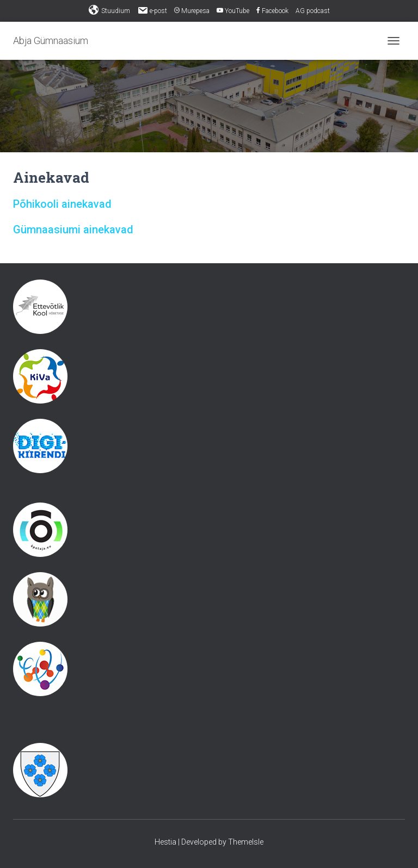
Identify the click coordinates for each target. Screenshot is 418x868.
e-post (152, 10)
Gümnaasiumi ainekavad (73, 230)
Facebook (272, 11)
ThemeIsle (246, 842)
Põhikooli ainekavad (62, 204)
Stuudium (109, 10)
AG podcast (313, 11)
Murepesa (192, 11)
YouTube (233, 11)
